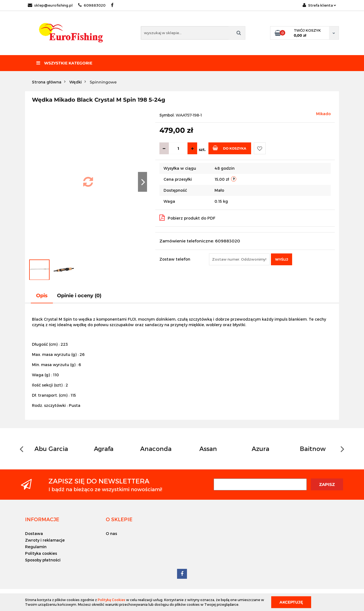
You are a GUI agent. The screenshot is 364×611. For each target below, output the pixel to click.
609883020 (92, 5)
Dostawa (34, 533)
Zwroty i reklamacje (45, 540)
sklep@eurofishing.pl (50, 5)
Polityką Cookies (112, 600)
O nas (111, 533)
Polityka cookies (41, 553)
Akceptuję (291, 602)
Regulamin (36, 547)
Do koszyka (229, 148)
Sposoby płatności (43, 560)
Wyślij (282, 259)
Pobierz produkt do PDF (187, 218)
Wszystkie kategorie (64, 63)
